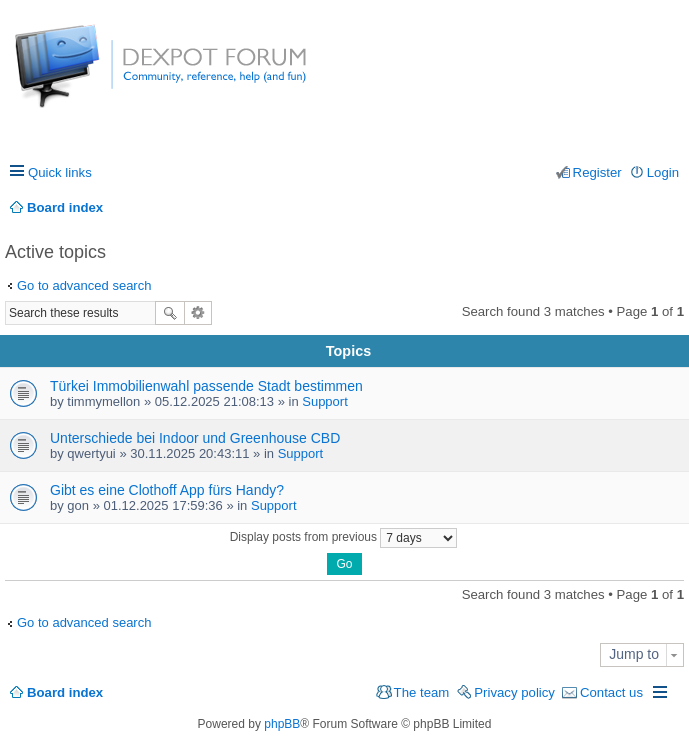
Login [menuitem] (663, 172)
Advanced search (198, 313)
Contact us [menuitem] (611, 692)
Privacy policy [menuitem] (514, 692)
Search (170, 313)
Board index (65, 692)
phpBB (282, 724)
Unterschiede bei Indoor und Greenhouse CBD (195, 438)
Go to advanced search (84, 285)
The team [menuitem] (422, 692)
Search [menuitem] (671, 207)
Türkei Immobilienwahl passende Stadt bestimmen (206, 386)
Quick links (60, 172)
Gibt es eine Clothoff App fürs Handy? (167, 490)
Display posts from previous (344, 538)
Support (325, 401)
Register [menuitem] (597, 172)
